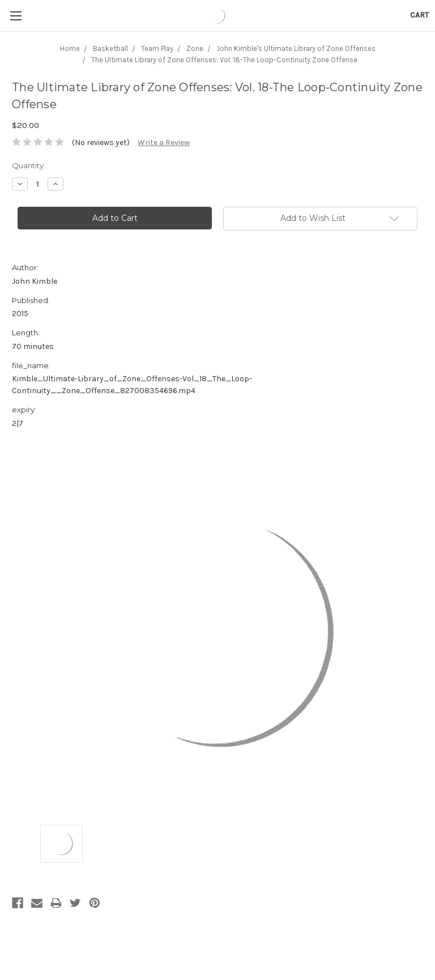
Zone (195, 48)
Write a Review (164, 142)
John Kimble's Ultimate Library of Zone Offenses (296, 48)
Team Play (157, 48)
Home (70, 48)
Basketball (110, 48)
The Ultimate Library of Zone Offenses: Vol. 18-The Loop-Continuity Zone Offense (224, 60)
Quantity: (29, 165)
